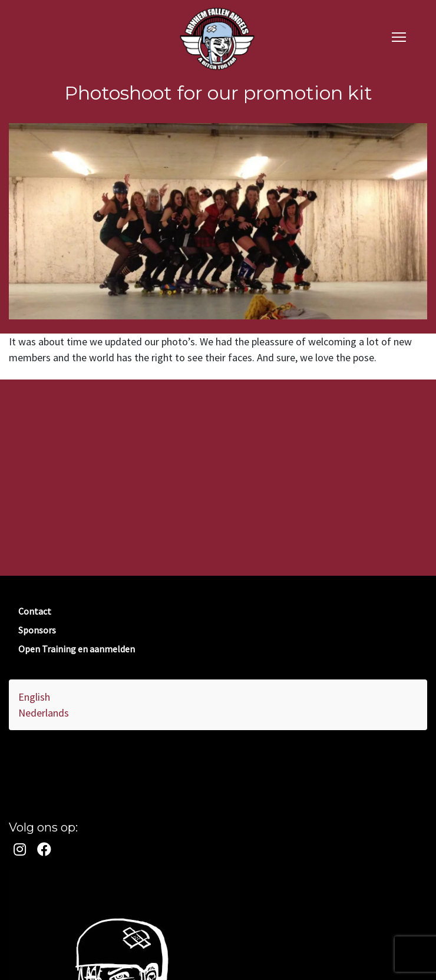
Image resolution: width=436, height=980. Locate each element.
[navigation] (399, 36)
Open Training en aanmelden (77, 649)
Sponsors (37, 630)
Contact (35, 611)
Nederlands (44, 713)
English (34, 697)
